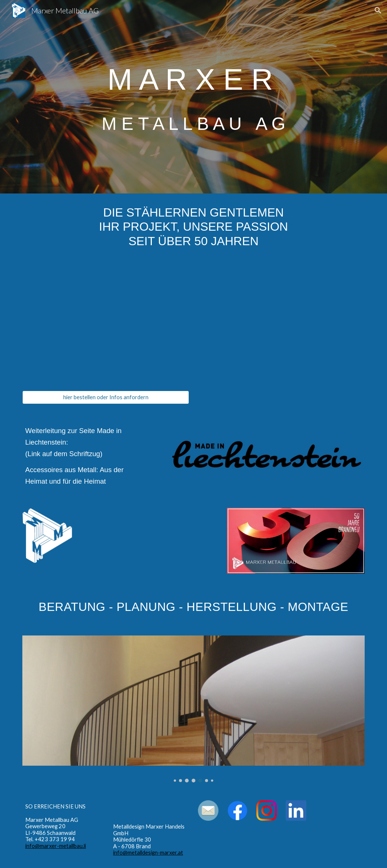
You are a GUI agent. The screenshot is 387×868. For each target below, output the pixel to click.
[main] (193, 97)
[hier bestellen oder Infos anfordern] (106, 397)
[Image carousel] (193, 709)
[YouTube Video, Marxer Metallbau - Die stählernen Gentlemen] (281, 326)
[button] (378, 10)
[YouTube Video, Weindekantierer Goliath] (106, 326)
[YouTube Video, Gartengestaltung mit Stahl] (150, 541)
